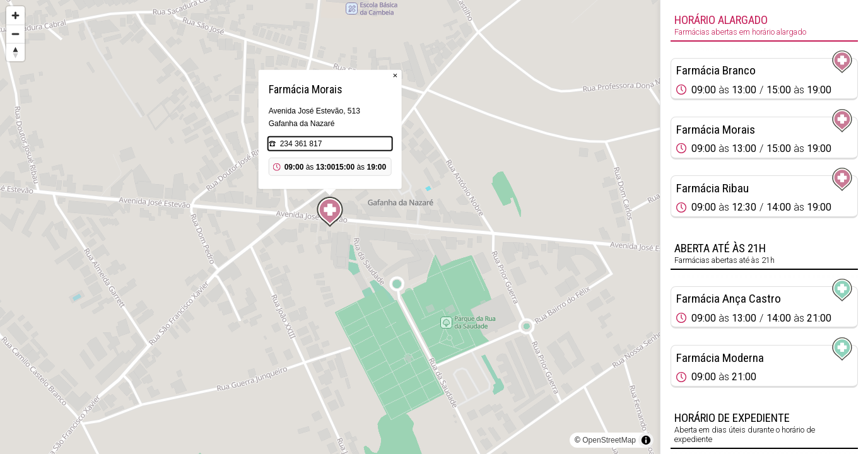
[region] (330, 227)
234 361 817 (301, 144)
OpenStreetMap (609, 440)
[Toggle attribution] (646, 440)
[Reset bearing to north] (15, 52)
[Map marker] (330, 212)
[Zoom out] (15, 34)
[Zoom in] (15, 15)
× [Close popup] (396, 75)
